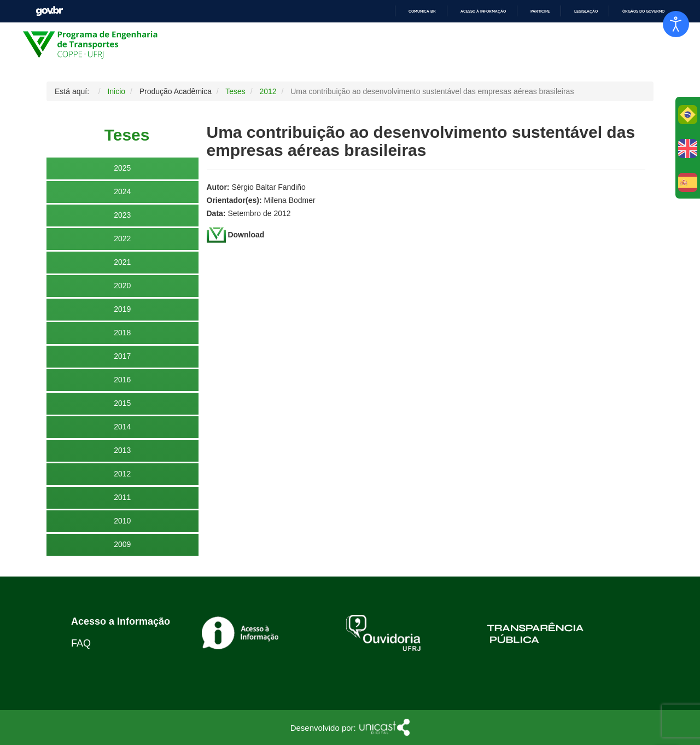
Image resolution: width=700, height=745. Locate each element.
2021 (122, 262)
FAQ (81, 643)
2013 (122, 450)
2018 (122, 333)
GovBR (49, 11)
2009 (122, 544)
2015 (122, 403)
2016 (122, 380)
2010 (122, 521)
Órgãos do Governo (643, 11)
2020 (122, 286)
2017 (122, 356)
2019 (122, 309)
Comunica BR (422, 11)
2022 (122, 238)
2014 (122, 427)
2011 (122, 497)
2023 (122, 215)
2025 (122, 168)
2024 (122, 191)
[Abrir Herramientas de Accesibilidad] (676, 24)
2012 (122, 474)
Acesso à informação (483, 11)
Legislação (586, 11)
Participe (540, 11)
